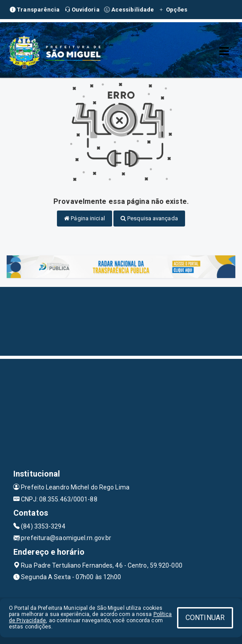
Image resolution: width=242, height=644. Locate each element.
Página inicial (85, 218)
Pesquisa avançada (149, 218)
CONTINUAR (205, 618)
